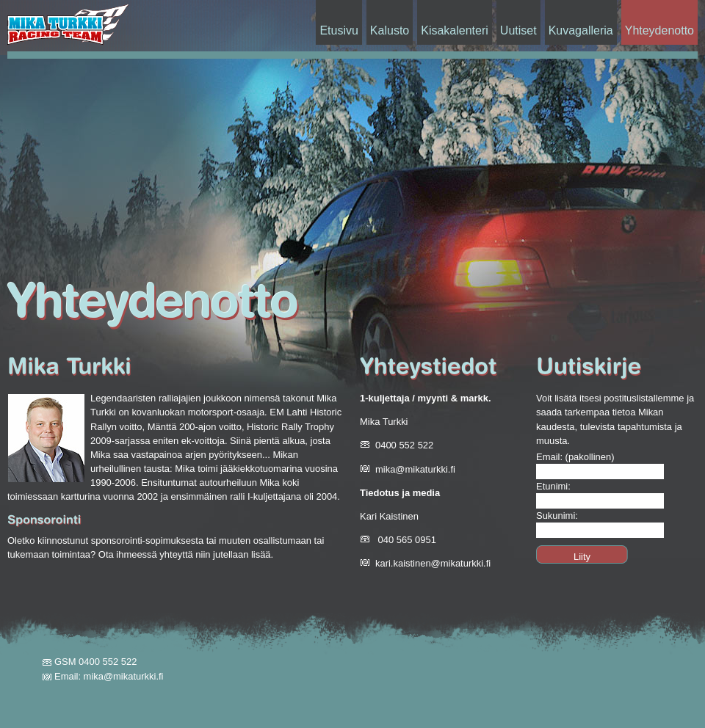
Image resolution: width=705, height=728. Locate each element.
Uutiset (518, 30)
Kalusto (390, 30)
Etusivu (339, 30)
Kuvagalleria (581, 30)
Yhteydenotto (659, 30)
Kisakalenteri (455, 30)
